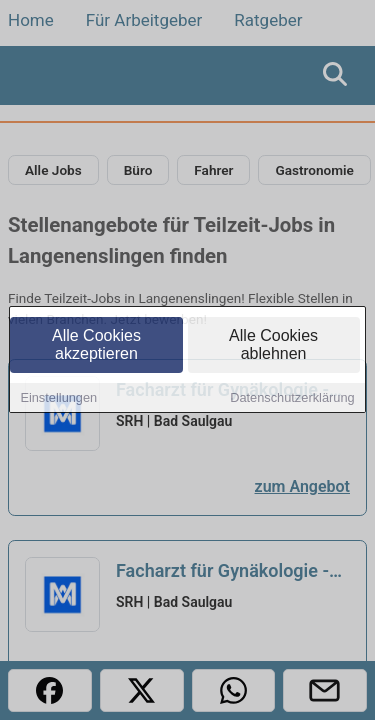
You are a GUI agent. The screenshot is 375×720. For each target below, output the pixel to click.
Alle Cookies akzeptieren (96, 346)
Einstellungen (58, 399)
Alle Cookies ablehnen (273, 346)
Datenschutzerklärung (292, 399)
